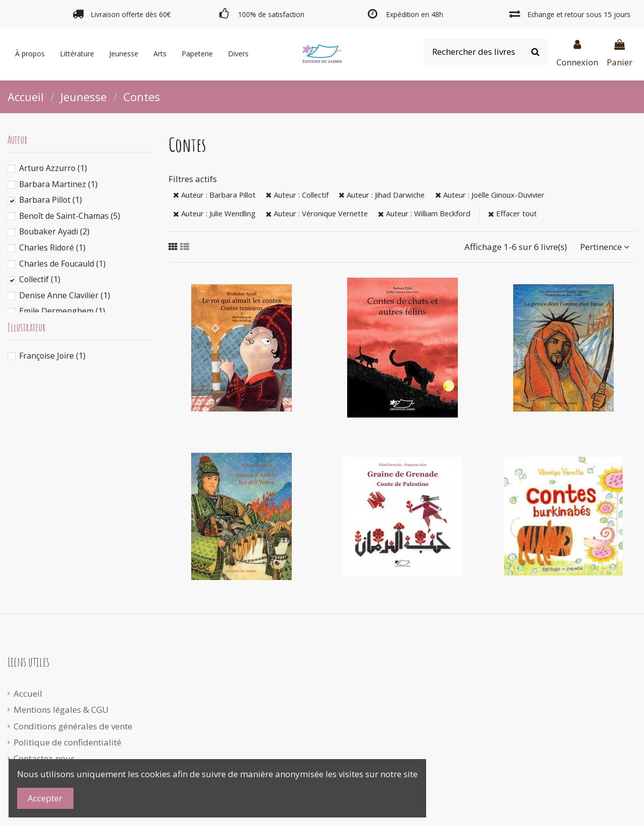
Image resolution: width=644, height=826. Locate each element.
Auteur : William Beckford (424, 213)
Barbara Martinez (58, 184)
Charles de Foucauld (62, 264)
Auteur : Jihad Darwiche (382, 195)
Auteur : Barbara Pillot (214, 195)
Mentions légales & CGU (61, 710)
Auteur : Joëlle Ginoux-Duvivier (490, 195)
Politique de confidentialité (67, 742)
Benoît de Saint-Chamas (70, 216)
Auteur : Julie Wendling (214, 213)
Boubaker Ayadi (54, 231)
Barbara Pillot (51, 200)
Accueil (28, 693)
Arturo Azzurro (53, 168)
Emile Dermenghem (62, 311)
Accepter (45, 798)
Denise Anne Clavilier (65, 295)
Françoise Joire (52, 356)
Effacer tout (512, 213)
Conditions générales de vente (73, 726)
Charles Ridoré (52, 247)
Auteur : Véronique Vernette (317, 213)
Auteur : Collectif (297, 195)
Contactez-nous (44, 758)
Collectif (40, 279)
